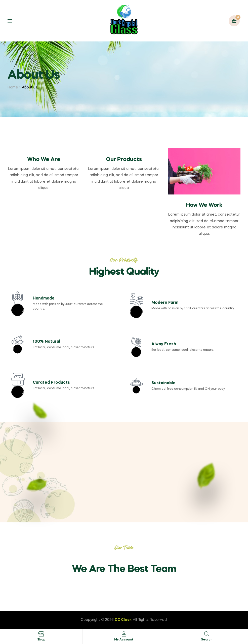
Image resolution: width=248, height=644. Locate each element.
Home (13, 87)
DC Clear (123, 620)
